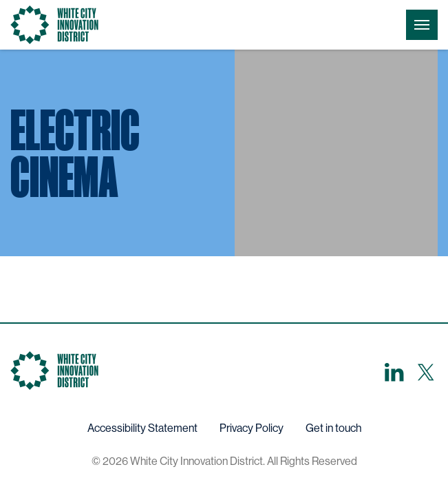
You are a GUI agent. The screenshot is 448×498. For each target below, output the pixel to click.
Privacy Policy (252, 428)
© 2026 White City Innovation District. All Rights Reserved (224, 461)
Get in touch (333, 428)
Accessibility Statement (142, 428)
